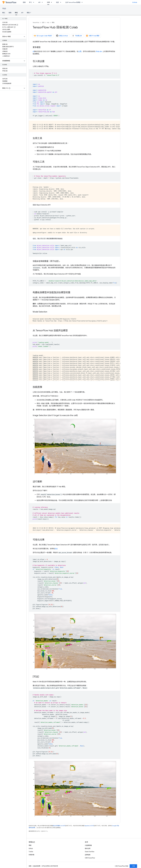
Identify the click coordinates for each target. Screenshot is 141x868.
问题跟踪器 (88, 845)
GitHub (135, 2)
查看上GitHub (62, 36)
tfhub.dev (99, 51)
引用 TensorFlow (90, 858)
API (39, 2)
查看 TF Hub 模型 (93, 36)
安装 (24, 2)
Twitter (31, 852)
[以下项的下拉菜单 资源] (52, 2)
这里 (80, 51)
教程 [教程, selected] (16, 13)
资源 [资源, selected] (48, 2)
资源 (43, 23)
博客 (30, 845)
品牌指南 (88, 855)
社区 (57, 2)
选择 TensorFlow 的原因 (73, 2)
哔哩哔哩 (31, 855)
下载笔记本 (77, 36)
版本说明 (88, 848)
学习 (30, 2)
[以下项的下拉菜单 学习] (34, 2)
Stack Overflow (90, 852)
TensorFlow (36, 23)
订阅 (133, 866)
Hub (4, 8)
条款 (30, 866)
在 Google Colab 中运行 (43, 36)
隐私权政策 (37, 866)
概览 (4, 13)
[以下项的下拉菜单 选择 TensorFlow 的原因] (83, 2)
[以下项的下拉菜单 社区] (61, 2)
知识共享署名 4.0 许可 (59, 826)
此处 (56, 549)
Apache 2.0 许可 (89, 826)
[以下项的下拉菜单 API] (43, 2)
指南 (10, 13)
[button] (12, 37)
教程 (53, 23)
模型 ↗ (29, 13)
